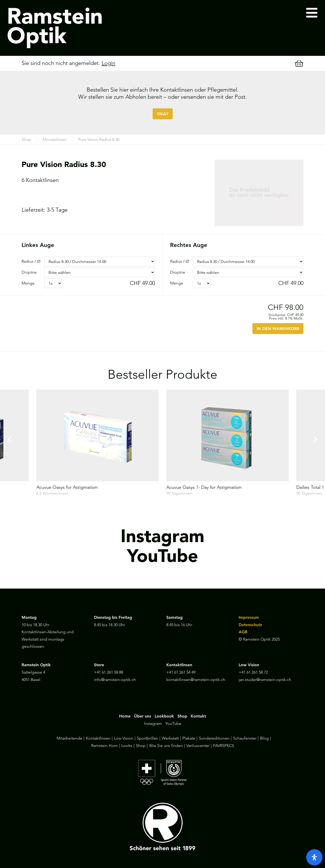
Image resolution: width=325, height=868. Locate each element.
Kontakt (198, 716)
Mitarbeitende (69, 738)
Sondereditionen (214, 738)
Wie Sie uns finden (166, 746)
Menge (28, 283)
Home (125, 716)
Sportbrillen (148, 738)
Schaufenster (245, 738)
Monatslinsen (55, 139)
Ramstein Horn (104, 746)
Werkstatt (170, 738)
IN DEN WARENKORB (278, 329)
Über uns (143, 716)
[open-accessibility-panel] (314, 857)
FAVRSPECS (224, 746)
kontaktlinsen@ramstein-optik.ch (196, 680)
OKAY (163, 114)
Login (108, 63)
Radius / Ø (31, 261)
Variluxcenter (198, 746)
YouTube (173, 723)
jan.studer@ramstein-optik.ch (265, 680)
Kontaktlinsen (98, 738)
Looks (127, 746)
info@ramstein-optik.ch (115, 680)
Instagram (153, 723)
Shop (26, 139)
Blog (264, 738)
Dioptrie (29, 272)
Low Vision (124, 738)
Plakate (189, 738)
